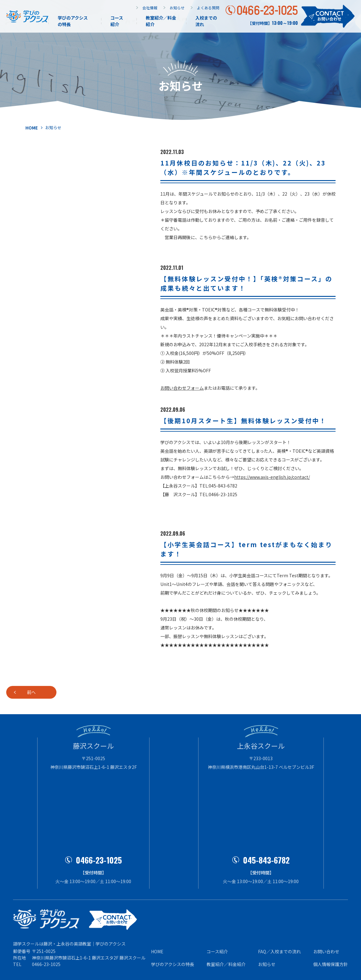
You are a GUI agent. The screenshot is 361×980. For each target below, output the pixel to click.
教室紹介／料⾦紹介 (226, 964)
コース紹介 (117, 21)
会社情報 (150, 8)
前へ (58, 692)
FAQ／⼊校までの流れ (279, 951)
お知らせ (177, 8)
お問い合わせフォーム (182, 388)
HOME (157, 951)
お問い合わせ (326, 951)
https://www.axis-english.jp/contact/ (272, 477)
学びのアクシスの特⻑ (173, 964)
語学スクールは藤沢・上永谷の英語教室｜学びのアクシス (69, 944)
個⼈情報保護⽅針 (331, 964)
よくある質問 (208, 8)
